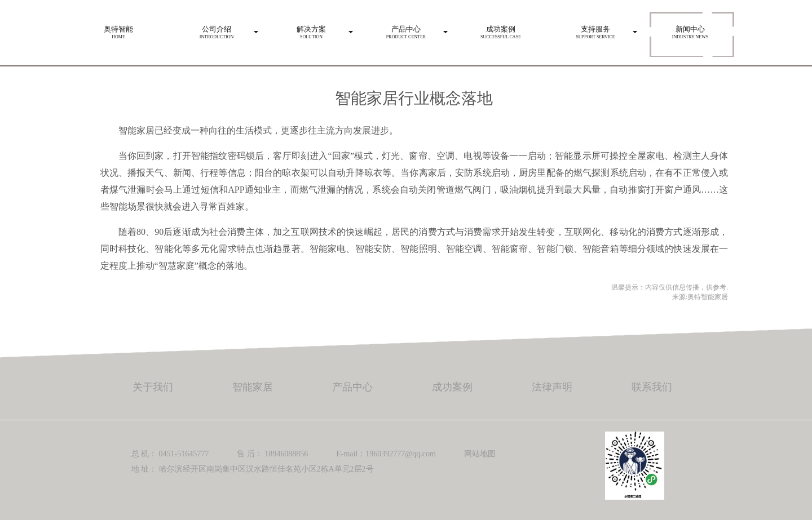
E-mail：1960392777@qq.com (386, 454)
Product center (406, 29)
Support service (595, 29)
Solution (311, 29)
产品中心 (352, 387)
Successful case (501, 29)
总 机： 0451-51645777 (170, 454)
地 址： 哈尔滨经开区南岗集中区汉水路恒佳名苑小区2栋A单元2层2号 (253, 469)
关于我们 (153, 387)
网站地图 (480, 454)
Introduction (217, 29)
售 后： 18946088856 (272, 454)
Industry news (690, 29)
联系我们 (652, 387)
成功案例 (452, 387)
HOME (118, 29)
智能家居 (253, 387)
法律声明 (552, 387)
